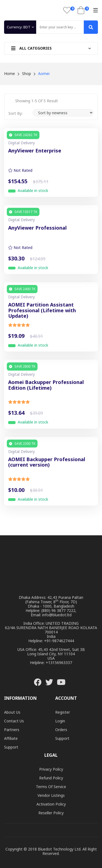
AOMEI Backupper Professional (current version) (47, 462)
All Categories (31, 48)
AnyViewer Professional (37, 228)
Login (60, 721)
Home (10, 73)
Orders (61, 730)
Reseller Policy (51, 813)
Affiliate (11, 738)
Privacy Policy (51, 769)
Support (11, 747)
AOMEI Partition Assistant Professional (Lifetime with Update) (42, 310)
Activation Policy (51, 804)
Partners (12, 730)
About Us (12, 712)
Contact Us (14, 721)
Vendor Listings (51, 795)
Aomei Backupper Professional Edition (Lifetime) (46, 385)
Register (63, 712)
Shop (27, 73)
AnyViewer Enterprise (35, 151)
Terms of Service (51, 787)
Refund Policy (51, 778)
